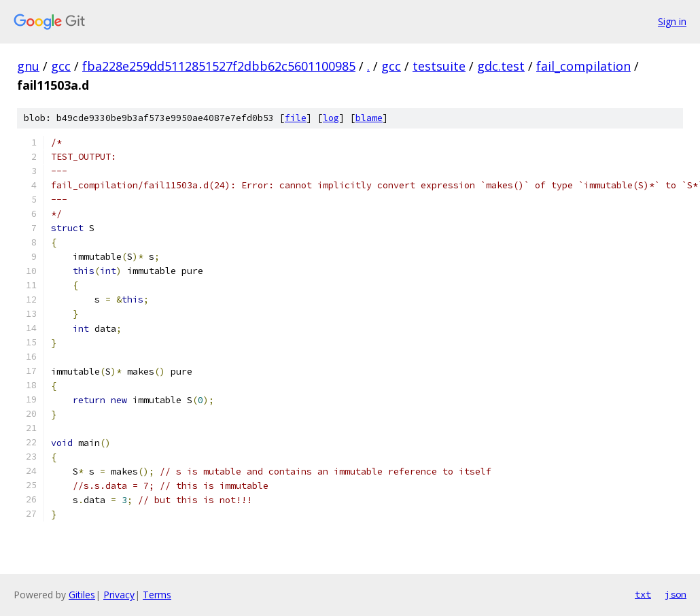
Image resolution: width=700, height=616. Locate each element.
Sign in (672, 21)
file (296, 118)
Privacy (119, 595)
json (676, 594)
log (331, 118)
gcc (61, 66)
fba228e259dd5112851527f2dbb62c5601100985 (219, 66)
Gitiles (82, 595)
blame (369, 118)
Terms (157, 595)
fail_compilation (583, 66)
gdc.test (501, 66)
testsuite (439, 66)
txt (643, 594)
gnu (28, 66)
